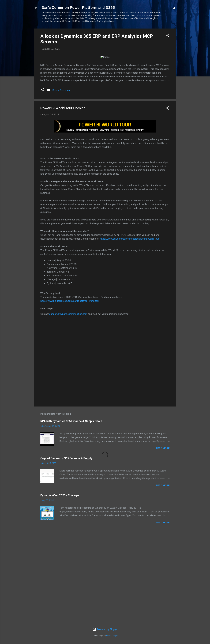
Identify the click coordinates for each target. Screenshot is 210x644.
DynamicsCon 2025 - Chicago (60, 588)
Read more (163, 541)
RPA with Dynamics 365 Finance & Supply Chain (71, 514)
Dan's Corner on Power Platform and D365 (78, 8)
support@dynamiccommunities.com (68, 407)
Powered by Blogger (105, 629)
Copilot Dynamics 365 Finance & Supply (66, 551)
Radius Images (112, 636)
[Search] (174, 9)
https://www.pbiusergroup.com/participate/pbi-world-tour (129, 331)
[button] (168, 36)
